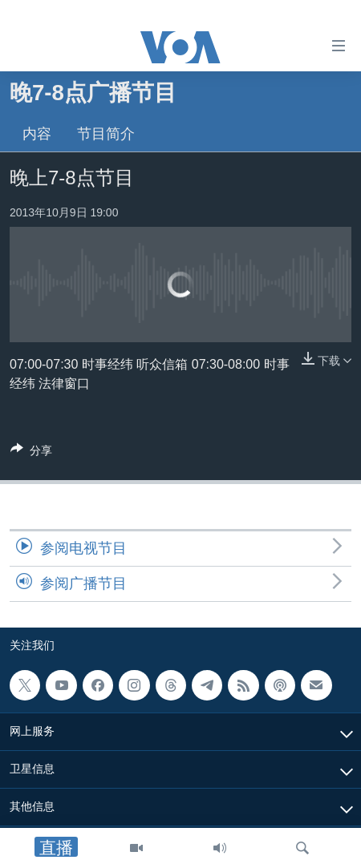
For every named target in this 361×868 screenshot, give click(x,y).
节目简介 (106, 134)
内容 (37, 134)
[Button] (31, 453)
